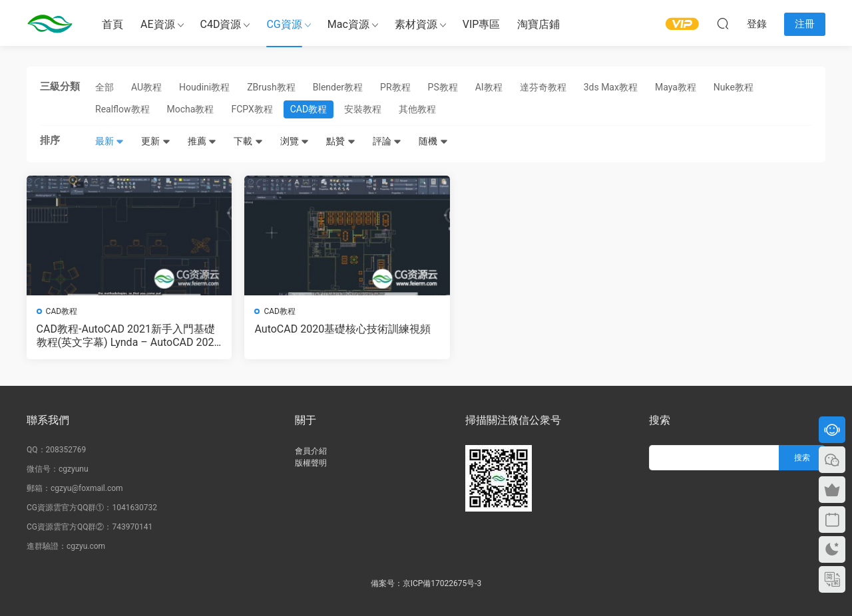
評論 (387, 141)
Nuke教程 (734, 87)
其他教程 (417, 109)
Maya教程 (676, 87)
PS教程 (443, 87)
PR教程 (395, 87)
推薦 (202, 141)
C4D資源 (221, 24)
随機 (433, 141)
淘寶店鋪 (538, 24)
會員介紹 (311, 451)
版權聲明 (311, 463)
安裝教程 (363, 109)
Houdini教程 (204, 87)
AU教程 (146, 87)
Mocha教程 (191, 109)
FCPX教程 (252, 109)
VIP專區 (482, 24)
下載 (248, 141)
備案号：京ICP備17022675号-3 (426, 583)
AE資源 (158, 24)
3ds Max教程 (611, 87)
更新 (155, 141)
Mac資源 (348, 24)
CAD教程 (309, 109)
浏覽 (295, 141)
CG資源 (284, 24)
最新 (109, 141)
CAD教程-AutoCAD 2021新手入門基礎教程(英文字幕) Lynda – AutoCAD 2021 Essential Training (120, 336)
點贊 (340, 141)
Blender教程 (338, 87)
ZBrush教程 (271, 87)
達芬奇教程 (543, 87)
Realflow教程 (122, 109)
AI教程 (489, 87)
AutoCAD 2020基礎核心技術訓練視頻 (322, 336)
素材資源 (416, 24)
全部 (105, 87)
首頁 (112, 24)
